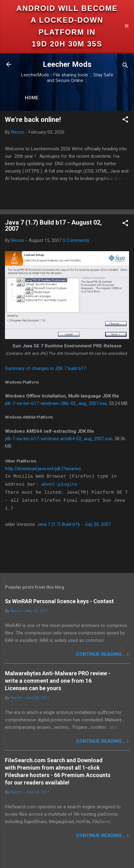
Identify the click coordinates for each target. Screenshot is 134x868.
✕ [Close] (127, 26)
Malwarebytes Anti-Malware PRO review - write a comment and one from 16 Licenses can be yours (58, 681)
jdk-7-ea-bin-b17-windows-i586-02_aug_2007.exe (56, 403)
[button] (125, 120)
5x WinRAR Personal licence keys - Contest (59, 601)
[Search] (125, 66)
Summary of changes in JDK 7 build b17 (45, 368)
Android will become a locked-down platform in (67, 20)
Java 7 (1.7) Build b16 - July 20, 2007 (74, 524)
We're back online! (33, 120)
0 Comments (76, 240)
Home (32, 98)
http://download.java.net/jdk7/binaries (43, 469)
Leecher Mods (67, 64)
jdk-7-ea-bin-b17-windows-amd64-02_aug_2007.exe (59, 439)
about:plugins (59, 485)
